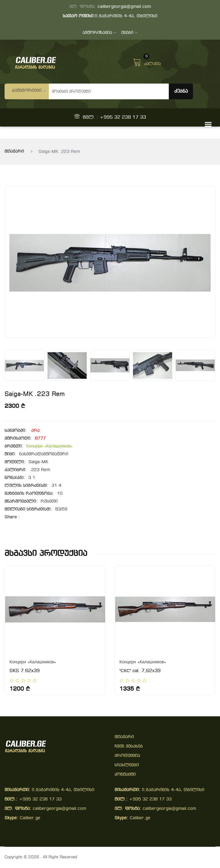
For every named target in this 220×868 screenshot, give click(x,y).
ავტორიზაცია (100, 33)
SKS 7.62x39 (25, 671)
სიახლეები (127, 765)
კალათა (147, 61)
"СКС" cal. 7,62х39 (140, 671)
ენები (130, 33)
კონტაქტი (125, 775)
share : (12, 517)
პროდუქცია (127, 756)
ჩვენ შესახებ (129, 746)
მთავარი (14, 152)
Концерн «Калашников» (49, 446)
